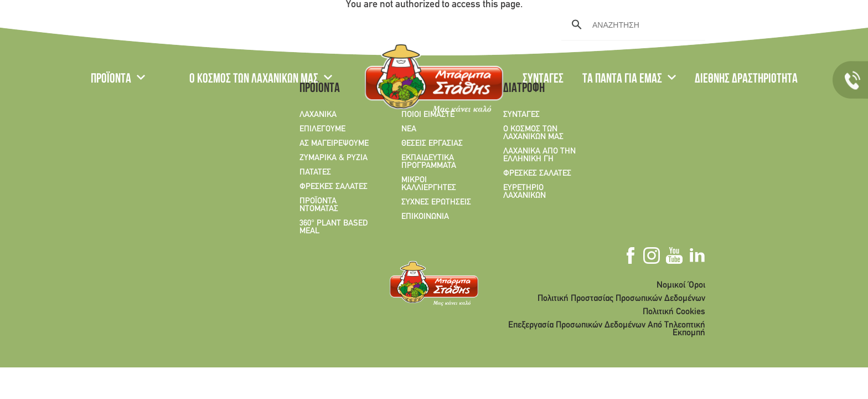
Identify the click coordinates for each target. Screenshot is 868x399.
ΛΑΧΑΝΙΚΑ (318, 115)
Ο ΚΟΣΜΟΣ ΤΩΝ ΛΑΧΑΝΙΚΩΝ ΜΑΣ (254, 80)
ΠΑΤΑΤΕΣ (315, 172)
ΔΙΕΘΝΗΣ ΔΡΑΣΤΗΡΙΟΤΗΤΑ (746, 80)
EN (122, 25)
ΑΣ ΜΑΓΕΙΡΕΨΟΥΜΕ (334, 144)
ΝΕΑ (409, 129)
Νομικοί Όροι (681, 285)
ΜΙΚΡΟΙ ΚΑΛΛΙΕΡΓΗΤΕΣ (429, 184)
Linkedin (792, 24)
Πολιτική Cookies (674, 312)
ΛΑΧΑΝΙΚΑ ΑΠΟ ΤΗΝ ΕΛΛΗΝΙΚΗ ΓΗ (539, 155)
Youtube (773, 24)
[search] (632, 25)
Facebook (736, 24)
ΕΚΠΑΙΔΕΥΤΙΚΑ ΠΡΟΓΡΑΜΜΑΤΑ (429, 162)
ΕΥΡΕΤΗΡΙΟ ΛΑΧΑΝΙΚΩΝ (525, 192)
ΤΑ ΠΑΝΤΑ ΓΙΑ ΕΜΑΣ (622, 80)
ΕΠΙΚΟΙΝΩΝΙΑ (425, 217)
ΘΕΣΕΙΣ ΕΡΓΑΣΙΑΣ (432, 144)
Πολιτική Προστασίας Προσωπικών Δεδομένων (621, 299)
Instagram (754, 24)
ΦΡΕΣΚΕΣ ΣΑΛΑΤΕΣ (334, 187)
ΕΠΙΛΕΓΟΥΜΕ (322, 129)
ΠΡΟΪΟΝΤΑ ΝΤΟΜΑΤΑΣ (319, 205)
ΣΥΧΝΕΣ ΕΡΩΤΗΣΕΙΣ (436, 202)
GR (97, 25)
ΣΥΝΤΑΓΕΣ (543, 80)
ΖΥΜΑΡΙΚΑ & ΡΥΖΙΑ (334, 158)
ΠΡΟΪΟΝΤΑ (111, 80)
